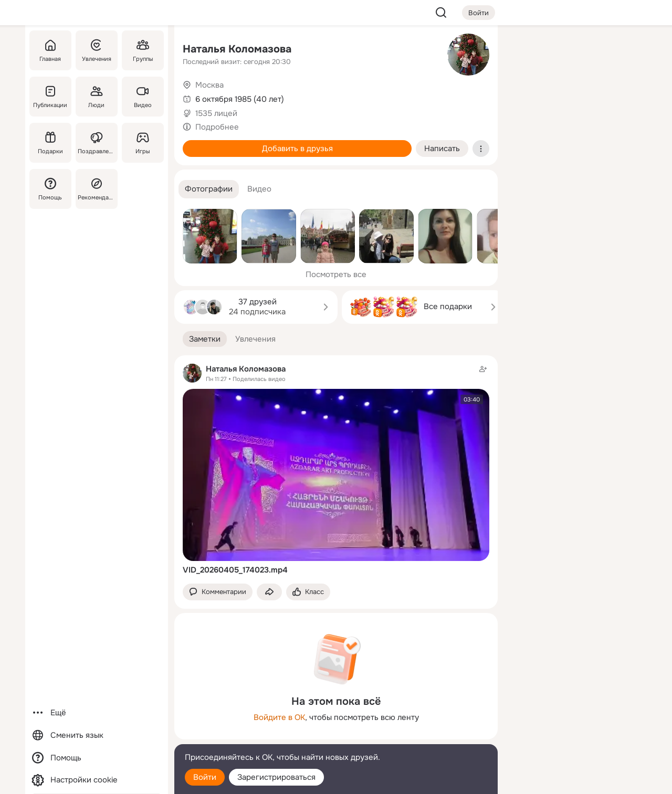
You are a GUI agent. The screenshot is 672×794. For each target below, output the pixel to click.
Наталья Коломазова (237, 49)
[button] (209, 189)
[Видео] (143, 97)
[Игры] (143, 143)
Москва (209, 85)
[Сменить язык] (97, 735)
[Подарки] (50, 143)
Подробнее (217, 127)
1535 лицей (216, 113)
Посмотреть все (336, 274)
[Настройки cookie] (97, 780)
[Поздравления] (97, 143)
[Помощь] (50, 189)
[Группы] (143, 50)
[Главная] (50, 50)
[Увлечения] (97, 50)
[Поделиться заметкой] (269, 592)
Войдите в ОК (279, 717)
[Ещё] (97, 713)
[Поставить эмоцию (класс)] (308, 592)
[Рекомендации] (97, 189)
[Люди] (97, 97)
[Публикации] (50, 97)
